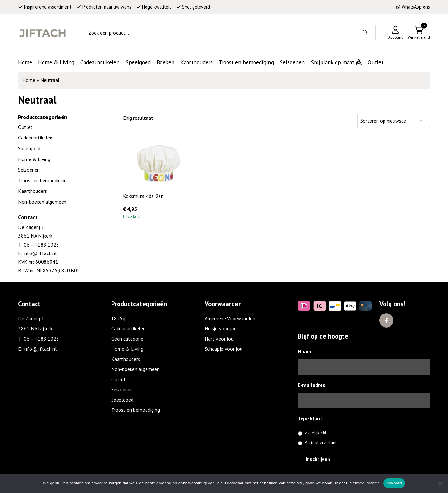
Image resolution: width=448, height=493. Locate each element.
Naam (305, 351)
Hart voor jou (219, 339)
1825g (118, 318)
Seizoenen (29, 170)
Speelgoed (29, 148)
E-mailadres (312, 385)
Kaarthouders (33, 191)
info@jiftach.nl (39, 253)
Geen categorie (127, 339)
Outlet (25, 127)
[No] (440, 483)
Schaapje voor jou (224, 349)
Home (29, 80)
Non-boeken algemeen (42, 202)
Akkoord (394, 483)
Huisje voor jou (221, 328)
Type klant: (313, 418)
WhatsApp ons (413, 7)
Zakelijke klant (318, 433)
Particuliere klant (321, 442)
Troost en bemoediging (42, 180)
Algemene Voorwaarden (230, 318)
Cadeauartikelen (35, 138)
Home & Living (34, 159)
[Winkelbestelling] (394, 121)
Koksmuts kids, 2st (143, 196)
